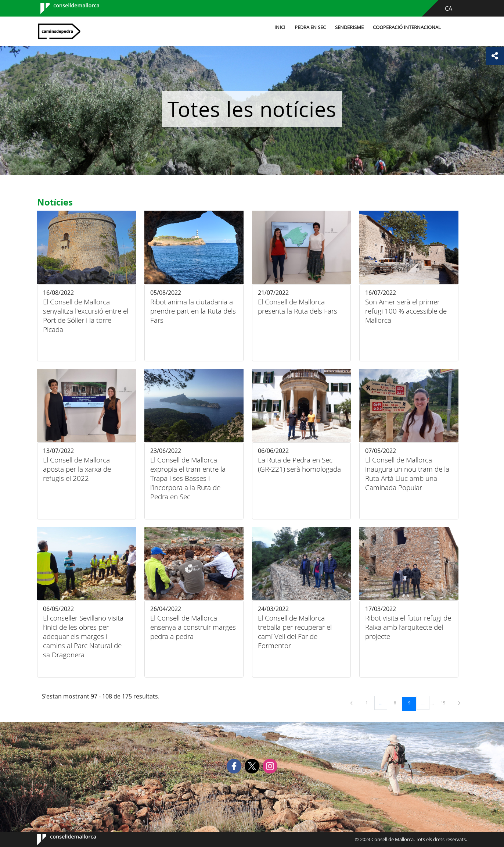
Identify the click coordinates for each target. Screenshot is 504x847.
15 (446, 703)
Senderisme (348, 27)
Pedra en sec (309, 27)
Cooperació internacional (405, 27)
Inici (278, 27)
